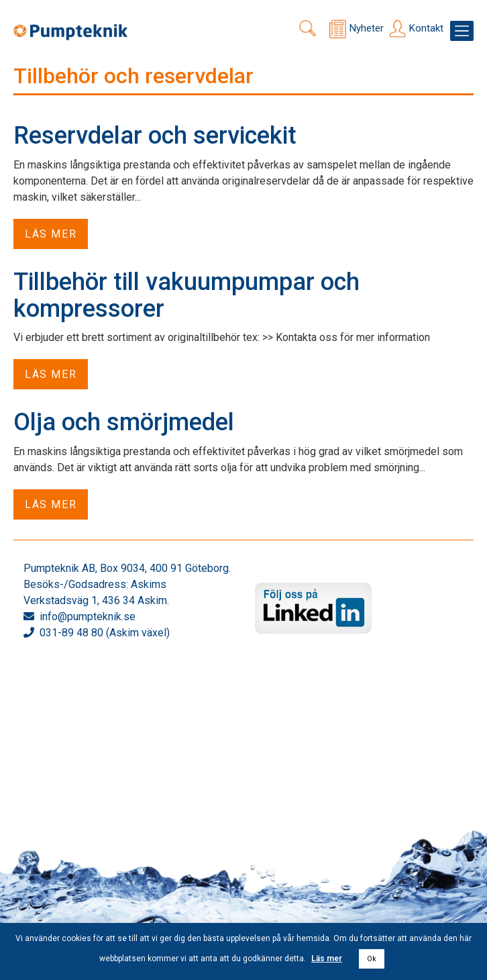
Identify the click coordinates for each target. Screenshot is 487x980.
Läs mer (51, 234)
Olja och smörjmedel (124, 422)
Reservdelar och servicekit (155, 136)
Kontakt (426, 28)
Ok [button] (372, 959)
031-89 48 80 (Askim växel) (105, 633)
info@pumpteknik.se (88, 617)
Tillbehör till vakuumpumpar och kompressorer (186, 295)
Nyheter (367, 28)
